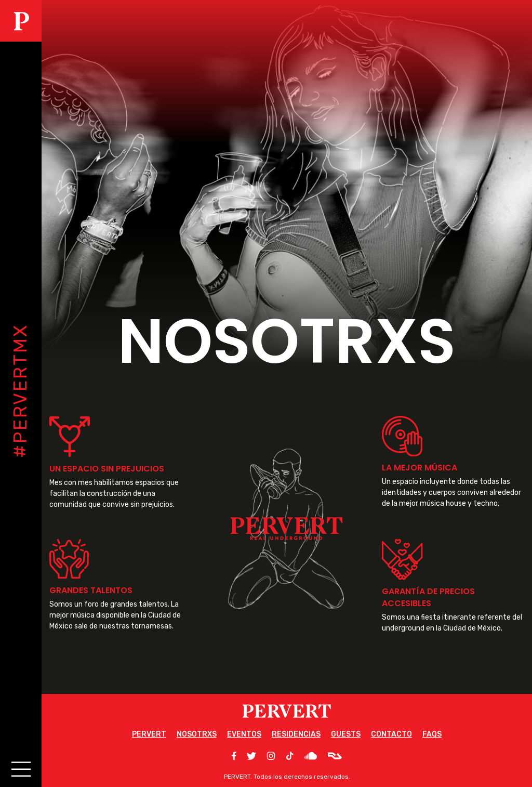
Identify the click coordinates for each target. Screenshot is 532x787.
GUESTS (346, 734)
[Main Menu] (19, 768)
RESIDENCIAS (296, 734)
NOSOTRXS (197, 734)
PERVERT (149, 734)
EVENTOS (244, 734)
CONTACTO (391, 734)
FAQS (432, 734)
